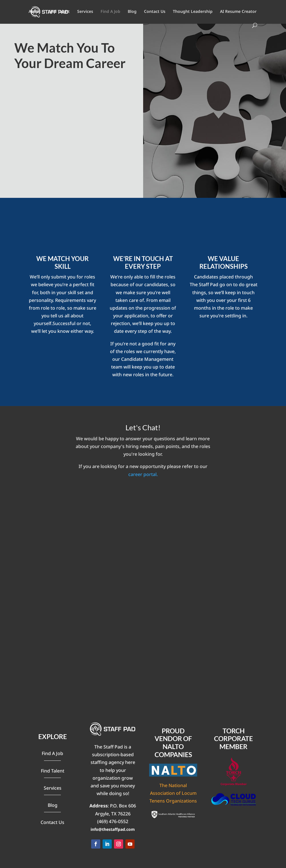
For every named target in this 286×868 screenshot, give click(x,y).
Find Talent (59, 12)
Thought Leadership (193, 12)
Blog (132, 12)
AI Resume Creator (238, 12)
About (35, 12)
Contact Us (155, 12)
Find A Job (110, 12)
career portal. (143, 474)
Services (85, 12)
